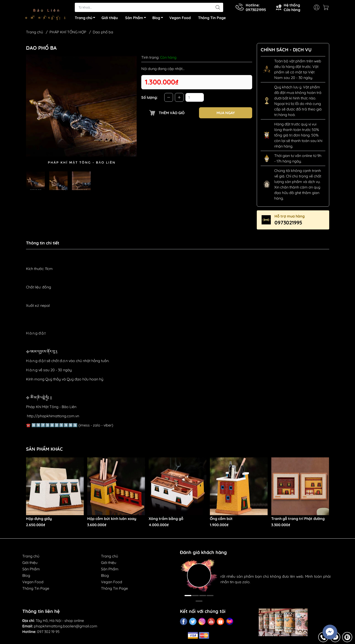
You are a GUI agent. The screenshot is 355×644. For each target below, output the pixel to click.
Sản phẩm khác (44, 450)
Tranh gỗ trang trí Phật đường (298, 520)
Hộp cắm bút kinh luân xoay (112, 520)
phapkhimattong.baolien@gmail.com (66, 627)
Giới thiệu (110, 18)
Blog (159, 19)
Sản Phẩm (137, 19)
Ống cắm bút (221, 520)
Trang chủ (86, 19)
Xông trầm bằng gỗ (166, 520)
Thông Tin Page (212, 18)
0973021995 (288, 224)
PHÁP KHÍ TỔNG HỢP (68, 33)
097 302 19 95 (48, 633)
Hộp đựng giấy (39, 520)
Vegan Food (180, 18)
